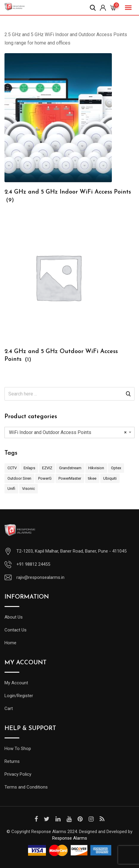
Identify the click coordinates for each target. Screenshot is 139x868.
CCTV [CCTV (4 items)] (12, 468)
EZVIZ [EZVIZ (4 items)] (47, 468)
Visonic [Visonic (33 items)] (28, 489)
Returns (12, 761)
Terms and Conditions (26, 787)
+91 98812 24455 (33, 564)
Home (10, 643)
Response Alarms (70, 838)
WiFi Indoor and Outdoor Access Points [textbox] (68, 433)
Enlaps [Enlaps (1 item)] (29, 468)
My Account (16, 683)
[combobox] (69, 433)
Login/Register (19, 696)
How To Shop (18, 749)
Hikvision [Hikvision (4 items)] (96, 468)
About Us (14, 617)
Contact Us (16, 630)
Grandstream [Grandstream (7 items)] (70, 468)
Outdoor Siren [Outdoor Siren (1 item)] (19, 478)
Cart (9, 708)
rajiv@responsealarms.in (40, 577)
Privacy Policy (18, 774)
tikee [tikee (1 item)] (92, 478)
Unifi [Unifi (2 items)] (11, 489)
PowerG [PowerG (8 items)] (45, 478)
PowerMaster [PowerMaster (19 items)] (70, 478)
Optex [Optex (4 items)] (116, 468)
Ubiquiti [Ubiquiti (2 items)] (110, 478)
